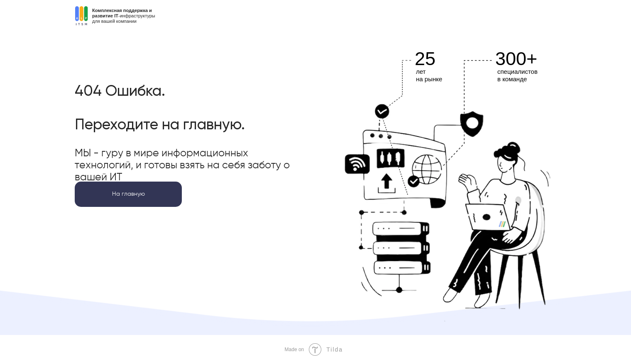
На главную (128, 194)
